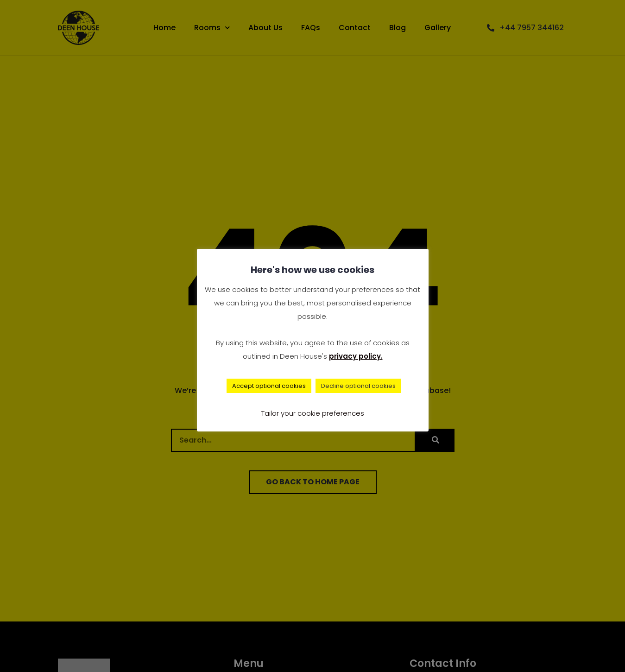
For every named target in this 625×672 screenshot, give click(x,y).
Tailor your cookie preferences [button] (313, 413)
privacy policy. (356, 356)
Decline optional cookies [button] (358, 386)
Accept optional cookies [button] (269, 386)
